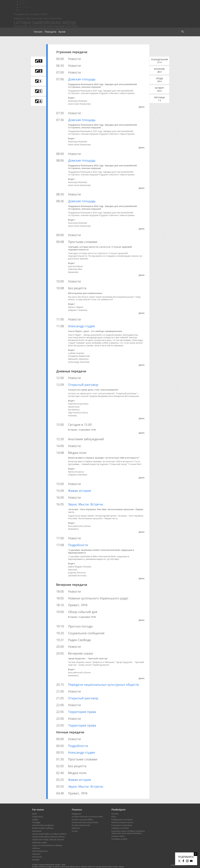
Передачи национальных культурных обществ (103, 679)
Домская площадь (82, 79)
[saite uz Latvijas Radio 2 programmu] (38, 71)
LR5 (44, 26)
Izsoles (75, 825)
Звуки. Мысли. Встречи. (86, 499)
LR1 (31, 26)
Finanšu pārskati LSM (81, 820)
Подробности (78, 539)
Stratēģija (36, 817)
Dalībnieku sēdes (40, 837)
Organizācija (38, 811)
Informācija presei (40, 845)
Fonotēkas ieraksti (119, 833)
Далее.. (145, 107)
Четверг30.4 (163, 89)
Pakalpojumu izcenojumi (122, 814)
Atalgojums (77, 808)
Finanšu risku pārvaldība (82, 814)
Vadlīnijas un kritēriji (120, 823)
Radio (35, 808)
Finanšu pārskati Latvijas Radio (85, 817)
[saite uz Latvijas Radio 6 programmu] (38, 101)
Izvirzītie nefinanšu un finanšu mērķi (87, 811)
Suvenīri (115, 808)
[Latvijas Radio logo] (22, 32)
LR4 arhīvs (73, 26)
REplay (23, 4)
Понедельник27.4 (163, 61)
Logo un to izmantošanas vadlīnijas (47, 840)
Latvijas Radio (21, 26)
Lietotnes (36, 843)
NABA (50, 26)
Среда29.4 (163, 80)
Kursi (114, 811)
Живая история (80, 485)
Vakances (36, 848)
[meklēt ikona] (183, 32)
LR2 (35, 26)
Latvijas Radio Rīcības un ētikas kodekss (49, 828)
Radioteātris (60, 26)
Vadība (35, 814)
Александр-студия (81, 323)
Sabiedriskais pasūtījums (43, 820)
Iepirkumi (76, 823)
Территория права (82, 706)
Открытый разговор (83, 382)
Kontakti (36, 854)
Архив (62, 32)
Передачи (50, 32)
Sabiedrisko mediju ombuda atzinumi (48, 834)
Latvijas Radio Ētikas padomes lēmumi (48, 831)
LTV (22, 10)
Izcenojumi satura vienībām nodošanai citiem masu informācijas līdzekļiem (128, 826)
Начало (38, 32)
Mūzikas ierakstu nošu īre (122, 817)
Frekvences (37, 851)
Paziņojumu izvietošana (122, 820)
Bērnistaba (25, 7)
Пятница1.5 (163, 99)
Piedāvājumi (118, 804)
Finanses (77, 804)
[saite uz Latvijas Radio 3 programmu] (38, 81)
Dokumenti (37, 825)
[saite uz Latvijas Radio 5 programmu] (38, 91)
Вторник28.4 (163, 70)
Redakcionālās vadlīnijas (43, 823)
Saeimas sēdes (118, 831)
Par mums (38, 804)
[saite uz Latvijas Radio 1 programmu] (38, 61)
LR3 (40, 26)
